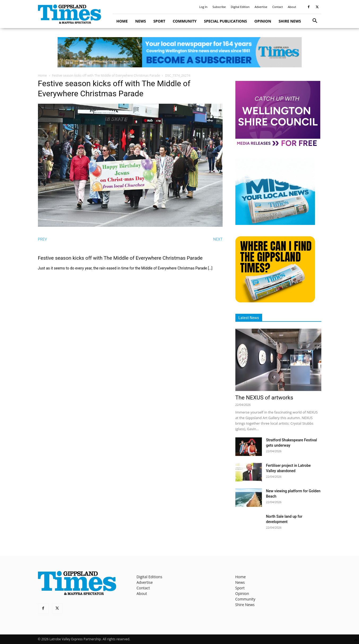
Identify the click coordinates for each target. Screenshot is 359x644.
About (292, 7)
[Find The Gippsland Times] (275, 301)
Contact (278, 7)
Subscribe (219, 7)
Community (185, 21)
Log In (203, 7)
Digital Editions (150, 577)
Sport (159, 21)
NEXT (218, 239)
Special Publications (226, 21)
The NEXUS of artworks (264, 398)
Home (122, 21)
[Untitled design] (275, 223)
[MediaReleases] (278, 146)
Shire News (290, 21)
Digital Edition (240, 7)
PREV (42, 239)
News (140, 21)
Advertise (261, 7)
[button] (315, 21)
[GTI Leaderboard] (179, 52)
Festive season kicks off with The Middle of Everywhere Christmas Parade (106, 75)
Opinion (263, 21)
